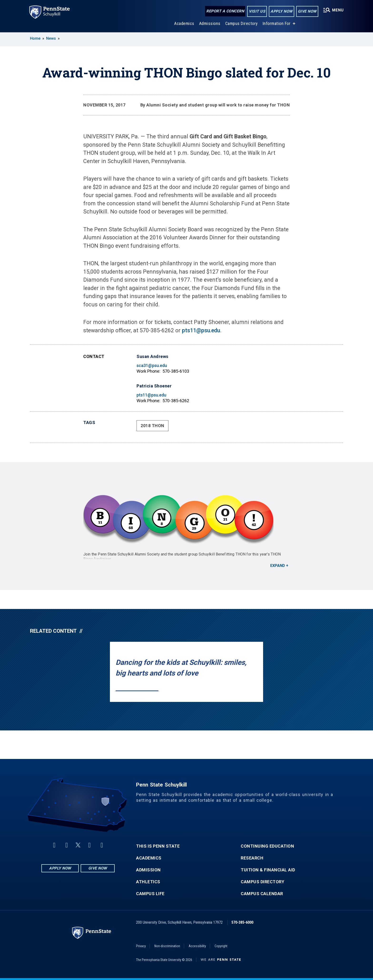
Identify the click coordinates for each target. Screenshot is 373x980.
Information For (276, 23)
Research (252, 858)
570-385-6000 (242, 922)
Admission (148, 870)
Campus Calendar (262, 894)
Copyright (221, 946)
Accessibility (197, 946)
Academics (184, 23)
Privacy (141, 946)
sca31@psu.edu (152, 365)
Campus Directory (241, 23)
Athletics (148, 882)
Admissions (209, 23)
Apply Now (281, 12)
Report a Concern (224, 11)
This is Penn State (158, 846)
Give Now (306, 12)
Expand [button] (278, 566)
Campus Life (150, 894)
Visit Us (256, 12)
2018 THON (152, 426)
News (51, 38)
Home (35, 38)
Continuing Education (267, 846)
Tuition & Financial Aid (268, 870)
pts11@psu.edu (201, 331)
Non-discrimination (167, 946)
